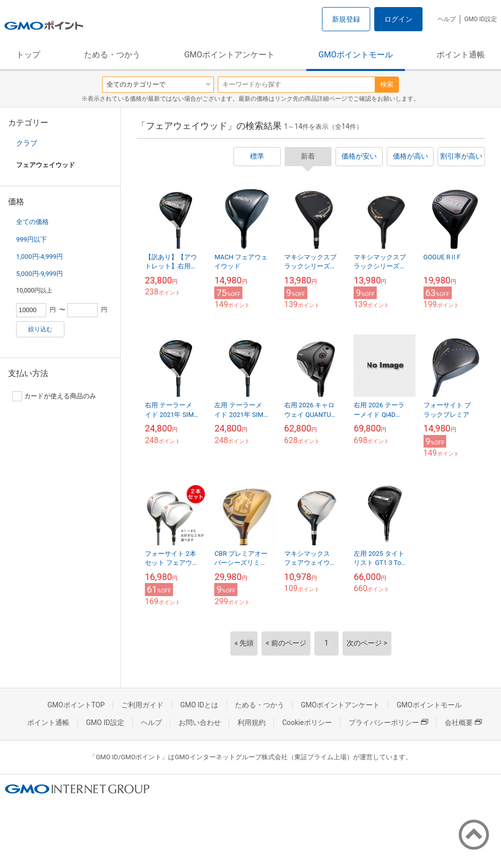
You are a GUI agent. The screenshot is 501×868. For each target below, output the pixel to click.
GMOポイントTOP (76, 705)
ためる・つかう (112, 55)
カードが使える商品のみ (54, 396)
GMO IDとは (199, 705)
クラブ (27, 143)
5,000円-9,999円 (39, 274)
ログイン (398, 19)
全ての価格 (32, 222)
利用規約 (252, 722)
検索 (387, 84)
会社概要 (463, 722)
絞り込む (40, 329)
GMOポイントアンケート (229, 55)
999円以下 (31, 239)
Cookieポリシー (307, 722)
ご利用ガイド (142, 705)
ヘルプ (447, 19)
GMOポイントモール (356, 55)
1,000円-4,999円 (39, 257)
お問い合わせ (200, 722)
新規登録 (346, 19)
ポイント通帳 (461, 55)
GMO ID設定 (481, 19)
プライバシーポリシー (388, 722)
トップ (28, 55)
